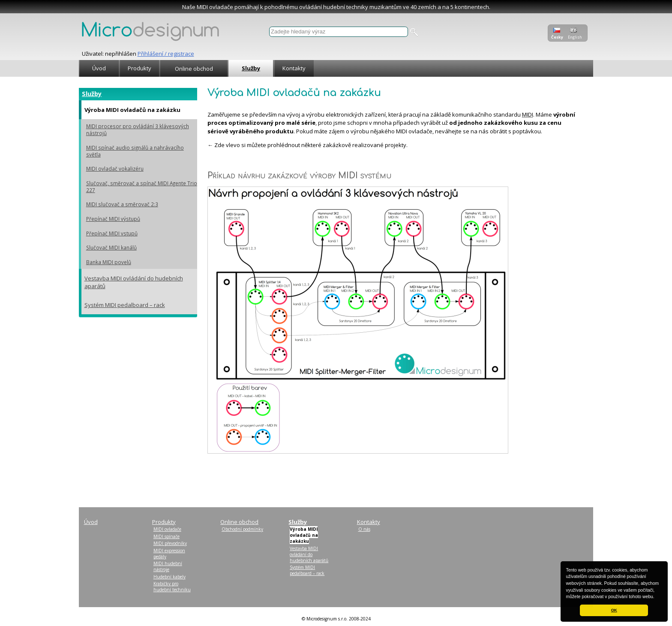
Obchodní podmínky (242, 529)
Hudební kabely (169, 577)
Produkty (139, 68)
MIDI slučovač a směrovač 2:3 (122, 204)
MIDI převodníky (170, 543)
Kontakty (294, 68)
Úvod (99, 68)
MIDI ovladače (167, 529)
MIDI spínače (166, 536)
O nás (364, 529)
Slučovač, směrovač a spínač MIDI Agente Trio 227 (142, 187)
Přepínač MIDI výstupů (113, 219)
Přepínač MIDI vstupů (112, 233)
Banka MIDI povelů (109, 262)
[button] (657, 597)
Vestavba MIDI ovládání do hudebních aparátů (134, 282)
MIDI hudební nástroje (168, 566)
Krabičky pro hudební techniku (172, 587)
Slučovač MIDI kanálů (111, 247)
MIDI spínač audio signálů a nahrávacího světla (135, 151)
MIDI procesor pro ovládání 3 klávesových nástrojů (138, 129)
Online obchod (194, 69)
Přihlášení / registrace (166, 54)
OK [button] (614, 610)
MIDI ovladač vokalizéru (115, 169)
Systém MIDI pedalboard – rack (125, 305)
